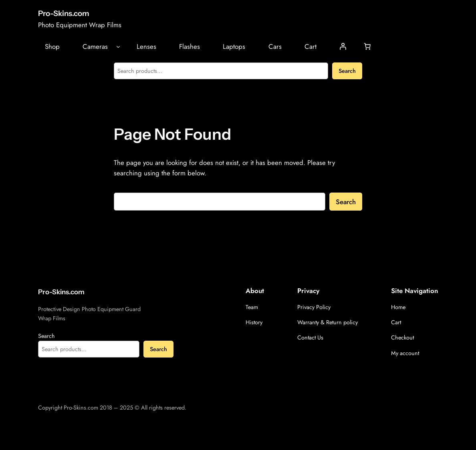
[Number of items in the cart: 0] (367, 46)
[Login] (343, 46)
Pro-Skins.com (64, 13)
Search (347, 71)
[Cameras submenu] (118, 46)
